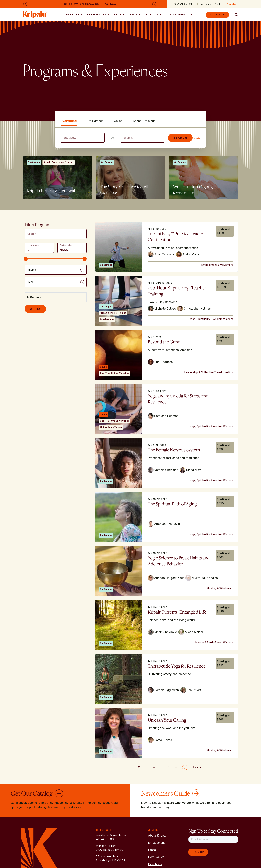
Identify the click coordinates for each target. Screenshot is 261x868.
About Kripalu (157, 836)
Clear (197, 138)
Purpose (73, 15)
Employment (157, 843)
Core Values (156, 857)
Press (152, 850)
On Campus (95, 121)
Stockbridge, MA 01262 (110, 861)
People (119, 15)
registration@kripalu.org (111, 835)
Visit (134, 15)
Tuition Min (33, 245)
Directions (155, 864)
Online (118, 121)
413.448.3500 (105, 839)
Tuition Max (66, 245)
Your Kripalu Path (183, 4)
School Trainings (144, 121)
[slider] (26, 259)
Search (235, 15)
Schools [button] (36, 297)
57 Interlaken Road (108, 857)
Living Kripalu (178, 15)
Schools (152, 15)
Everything (69, 121)
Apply (35, 309)
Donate (231, 4)
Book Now (109, 4)
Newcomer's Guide (211, 4)
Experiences (97, 15)
